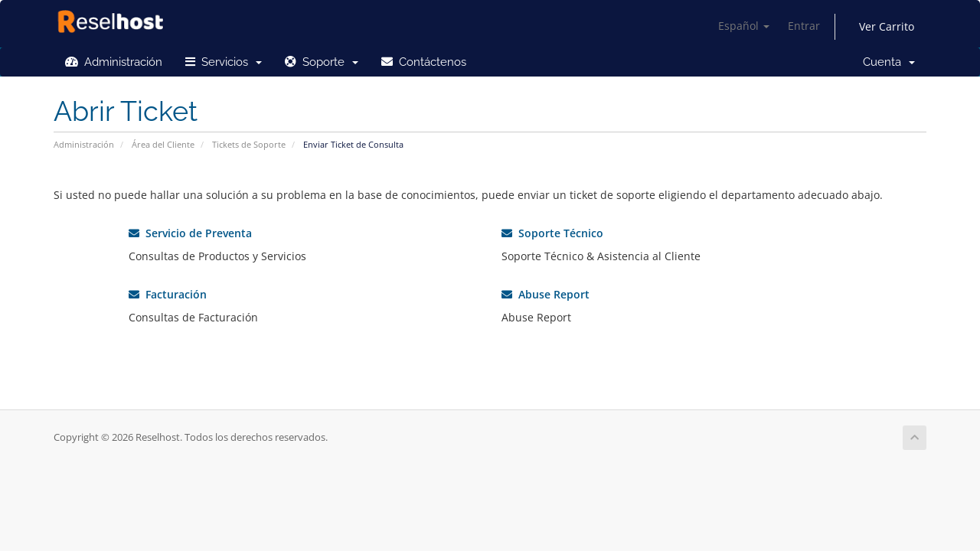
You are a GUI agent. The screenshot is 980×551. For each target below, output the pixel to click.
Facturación (168, 294)
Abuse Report (546, 294)
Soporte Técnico (552, 233)
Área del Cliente (163, 144)
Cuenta (889, 62)
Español (744, 26)
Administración (114, 62)
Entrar (804, 26)
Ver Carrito (887, 26)
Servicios (224, 62)
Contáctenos (424, 62)
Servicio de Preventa (190, 233)
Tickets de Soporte (249, 144)
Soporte (322, 62)
